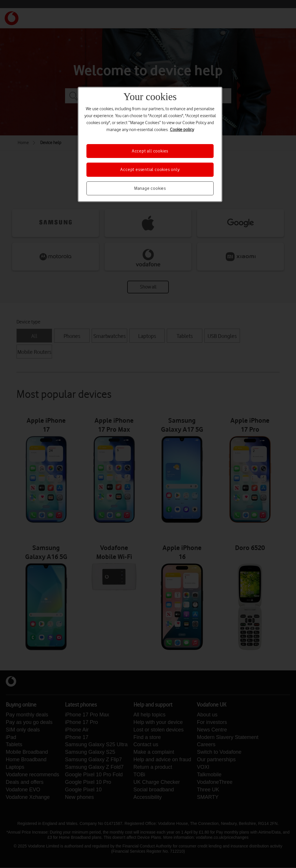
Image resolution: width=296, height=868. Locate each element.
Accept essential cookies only (150, 170)
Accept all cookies (150, 151)
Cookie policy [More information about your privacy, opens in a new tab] (182, 130)
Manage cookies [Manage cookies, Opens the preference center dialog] (150, 188)
